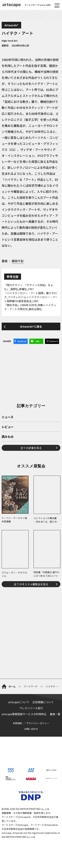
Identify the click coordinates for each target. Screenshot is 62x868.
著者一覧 (55, 714)
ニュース (8, 417)
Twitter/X (53, 341)
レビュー (8, 427)
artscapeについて (19, 702)
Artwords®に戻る (31, 326)
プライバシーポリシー (38, 723)
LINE (38, 341)
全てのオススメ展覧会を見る (31, 584)
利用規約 (18, 723)
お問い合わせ (31, 729)
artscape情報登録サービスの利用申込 (24, 714)
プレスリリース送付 (31, 708)
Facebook (22, 341)
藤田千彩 (18, 261)
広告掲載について (43, 702)
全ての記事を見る (31, 448)
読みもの (8, 437)
